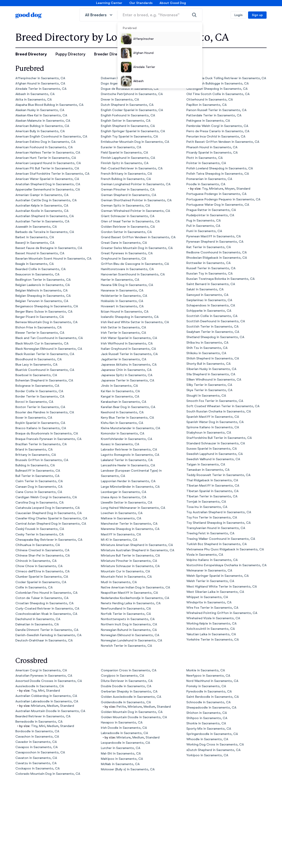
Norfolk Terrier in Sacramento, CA (126, 614)
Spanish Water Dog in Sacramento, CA (215, 422)
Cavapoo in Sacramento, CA (37, 747)
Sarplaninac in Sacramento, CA (209, 300)
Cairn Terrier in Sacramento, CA (39, 481)
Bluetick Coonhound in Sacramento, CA (45, 370)
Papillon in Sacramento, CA (207, 105)
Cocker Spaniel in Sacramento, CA (41, 582)
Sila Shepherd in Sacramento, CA (211, 374)
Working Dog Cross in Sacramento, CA (215, 744)
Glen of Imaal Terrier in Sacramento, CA (130, 221)
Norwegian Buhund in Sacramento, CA (129, 630)
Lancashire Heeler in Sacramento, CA (128, 465)
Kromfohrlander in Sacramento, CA (127, 439)
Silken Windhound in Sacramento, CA (214, 380)
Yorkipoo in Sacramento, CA (207, 755)
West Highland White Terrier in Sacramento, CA (222, 587)
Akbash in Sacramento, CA (35, 94)
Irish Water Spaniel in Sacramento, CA (129, 338)
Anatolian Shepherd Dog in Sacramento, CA (48, 184)
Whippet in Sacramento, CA (207, 597)
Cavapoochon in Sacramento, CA (40, 752)
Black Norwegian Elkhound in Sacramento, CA (49, 349)
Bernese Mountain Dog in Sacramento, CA (46, 322)
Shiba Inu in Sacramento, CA (207, 343)
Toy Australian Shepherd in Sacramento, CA (219, 512)
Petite (121, 707)
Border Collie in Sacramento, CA (39, 391)
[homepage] (29, 15)
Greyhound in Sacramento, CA (123, 259)
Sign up (257, 15)
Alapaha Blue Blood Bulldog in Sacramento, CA (49, 105)
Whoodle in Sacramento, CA (207, 739)
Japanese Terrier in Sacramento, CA (128, 380)
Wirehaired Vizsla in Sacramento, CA (213, 618)
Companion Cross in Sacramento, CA (129, 670)
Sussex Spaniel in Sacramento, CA (212, 449)
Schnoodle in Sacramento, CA (209, 702)
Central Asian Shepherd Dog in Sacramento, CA (51, 524)
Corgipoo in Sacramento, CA (122, 676)
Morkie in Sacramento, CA (206, 670)
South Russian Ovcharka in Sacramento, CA (219, 411)
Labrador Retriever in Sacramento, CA (129, 450)
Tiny (34, 726)
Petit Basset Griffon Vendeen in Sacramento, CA (223, 142)
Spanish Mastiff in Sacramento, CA (213, 417)
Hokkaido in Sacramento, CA (122, 301)
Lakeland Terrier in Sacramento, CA (127, 460)
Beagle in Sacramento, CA (35, 264)
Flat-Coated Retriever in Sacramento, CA (132, 168)
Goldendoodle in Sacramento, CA (126, 702)
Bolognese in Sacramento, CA (37, 386)
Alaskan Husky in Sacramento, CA (40, 110)
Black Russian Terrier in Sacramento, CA (45, 354)
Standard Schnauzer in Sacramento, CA (216, 443)
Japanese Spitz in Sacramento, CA (127, 375)
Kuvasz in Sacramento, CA (120, 444)
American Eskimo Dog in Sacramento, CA (45, 142)
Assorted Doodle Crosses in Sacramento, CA (49, 681)
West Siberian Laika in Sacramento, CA (215, 592)
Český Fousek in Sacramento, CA (40, 529)
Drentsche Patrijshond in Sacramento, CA (132, 94)
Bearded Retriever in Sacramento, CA (43, 716)
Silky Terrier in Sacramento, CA (209, 385)
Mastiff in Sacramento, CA (121, 534)
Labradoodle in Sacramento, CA (124, 733)
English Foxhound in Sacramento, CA (128, 115)
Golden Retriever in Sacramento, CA (128, 227)
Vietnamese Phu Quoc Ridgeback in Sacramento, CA (225, 549)
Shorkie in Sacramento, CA (206, 723)
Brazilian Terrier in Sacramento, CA (41, 444)
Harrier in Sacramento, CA (120, 280)
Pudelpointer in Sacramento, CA (210, 215)
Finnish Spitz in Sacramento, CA (125, 163)
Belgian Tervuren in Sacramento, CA (42, 301)
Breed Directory (31, 54)
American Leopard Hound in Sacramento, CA (48, 163)
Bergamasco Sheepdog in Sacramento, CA (47, 306)
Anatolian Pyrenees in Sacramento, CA (44, 676)
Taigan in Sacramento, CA (206, 464)
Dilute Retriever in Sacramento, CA (127, 681)
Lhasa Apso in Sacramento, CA (124, 497)
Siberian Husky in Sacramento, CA (211, 369)
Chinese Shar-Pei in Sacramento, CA (43, 556)
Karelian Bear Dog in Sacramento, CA (128, 407)
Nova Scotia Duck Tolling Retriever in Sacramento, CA (226, 78)
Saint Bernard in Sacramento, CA (211, 284)
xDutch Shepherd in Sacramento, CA (213, 750)
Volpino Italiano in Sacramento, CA (212, 560)
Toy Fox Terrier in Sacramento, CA (212, 517)
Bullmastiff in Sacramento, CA (38, 471)
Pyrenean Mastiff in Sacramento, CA (214, 236)
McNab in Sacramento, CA (120, 764)
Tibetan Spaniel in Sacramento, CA (212, 491)
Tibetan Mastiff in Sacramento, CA (213, 486)
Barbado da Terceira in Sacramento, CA (45, 232)
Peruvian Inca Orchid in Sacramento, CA (216, 136)
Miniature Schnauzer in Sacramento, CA (130, 566)
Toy (205, 189)
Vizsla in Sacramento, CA (205, 555)
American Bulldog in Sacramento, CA (42, 126)
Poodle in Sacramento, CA (206, 184)
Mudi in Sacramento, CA (119, 582)
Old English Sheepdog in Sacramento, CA (217, 89)
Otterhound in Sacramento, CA (210, 100)
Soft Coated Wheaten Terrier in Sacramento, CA (223, 406)
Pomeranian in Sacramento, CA (209, 179)
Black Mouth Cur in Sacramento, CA (42, 343)
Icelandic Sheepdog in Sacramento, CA (130, 317)
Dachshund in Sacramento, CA (38, 619)
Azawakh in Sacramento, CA (36, 227)
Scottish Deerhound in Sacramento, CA (216, 321)
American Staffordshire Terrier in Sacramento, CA (52, 174)
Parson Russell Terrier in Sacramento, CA (216, 110)
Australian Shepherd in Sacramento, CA (45, 216)
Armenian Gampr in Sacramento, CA (42, 195)
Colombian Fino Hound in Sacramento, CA (46, 593)
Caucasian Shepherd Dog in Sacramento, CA (49, 513)
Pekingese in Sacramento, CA (208, 121)
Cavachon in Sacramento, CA (37, 737)
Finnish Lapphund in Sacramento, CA (128, 158)
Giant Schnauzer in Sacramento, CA (128, 216)
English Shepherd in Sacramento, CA (128, 126)
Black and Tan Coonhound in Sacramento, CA (49, 338)
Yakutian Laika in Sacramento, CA (211, 634)
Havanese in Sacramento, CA (122, 290)
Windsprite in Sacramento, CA (209, 602)
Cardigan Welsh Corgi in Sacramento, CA (46, 497)
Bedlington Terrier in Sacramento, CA (43, 280)
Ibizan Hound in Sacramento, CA (125, 312)
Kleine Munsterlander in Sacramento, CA (131, 428)
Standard (243, 189)
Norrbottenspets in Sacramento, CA (128, 619)
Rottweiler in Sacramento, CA (209, 263)
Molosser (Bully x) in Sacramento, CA (128, 769)
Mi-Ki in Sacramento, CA (119, 540)
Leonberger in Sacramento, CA (124, 492)
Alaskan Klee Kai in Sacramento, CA (41, 115)
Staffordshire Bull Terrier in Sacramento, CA (219, 438)
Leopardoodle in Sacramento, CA (125, 743)
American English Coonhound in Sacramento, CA (51, 136)
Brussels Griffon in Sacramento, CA (42, 460)
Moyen (230, 189)
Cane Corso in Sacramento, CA (39, 492)
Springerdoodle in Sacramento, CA (212, 734)
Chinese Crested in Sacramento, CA (42, 550)
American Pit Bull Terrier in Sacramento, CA (47, 168)
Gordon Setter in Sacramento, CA (126, 232)
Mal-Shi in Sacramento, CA (121, 754)
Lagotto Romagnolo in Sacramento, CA (130, 455)
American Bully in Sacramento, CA (40, 131)
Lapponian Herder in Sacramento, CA (128, 481)
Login (238, 15)
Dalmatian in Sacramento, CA (37, 624)
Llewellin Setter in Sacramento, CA (127, 503)
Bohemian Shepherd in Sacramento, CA (44, 380)
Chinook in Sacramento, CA (36, 561)
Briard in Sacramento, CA (34, 450)
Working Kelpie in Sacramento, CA (211, 624)
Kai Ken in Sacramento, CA (120, 391)
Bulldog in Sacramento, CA (35, 465)
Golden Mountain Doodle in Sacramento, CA (134, 717)
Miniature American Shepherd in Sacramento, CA (137, 545)
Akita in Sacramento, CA (34, 100)
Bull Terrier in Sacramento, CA (37, 476)
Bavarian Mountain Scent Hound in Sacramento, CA (53, 259)
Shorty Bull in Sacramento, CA (209, 364)
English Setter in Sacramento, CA (126, 121)
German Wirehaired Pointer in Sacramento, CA (135, 211)
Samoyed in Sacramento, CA (207, 295)
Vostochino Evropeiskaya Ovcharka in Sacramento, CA (226, 565)
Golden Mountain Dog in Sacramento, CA (132, 712)
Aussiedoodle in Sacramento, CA (40, 686)
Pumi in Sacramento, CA (204, 231)
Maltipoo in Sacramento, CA (122, 759)
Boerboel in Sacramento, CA (36, 375)
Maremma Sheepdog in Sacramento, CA (130, 529)
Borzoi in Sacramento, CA (34, 402)
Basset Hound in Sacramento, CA (40, 253)
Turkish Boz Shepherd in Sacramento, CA (217, 544)
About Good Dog (173, 3)
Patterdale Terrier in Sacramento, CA (214, 115)
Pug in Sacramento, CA (204, 221)
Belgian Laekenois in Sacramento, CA (43, 285)
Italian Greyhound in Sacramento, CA (128, 349)
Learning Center (109, 3)
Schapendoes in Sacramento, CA (211, 305)
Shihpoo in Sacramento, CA (207, 718)
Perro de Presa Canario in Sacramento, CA (218, 131)
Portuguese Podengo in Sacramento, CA (216, 194)
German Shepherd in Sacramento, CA (129, 195)
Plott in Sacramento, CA (205, 158)
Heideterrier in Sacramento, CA (124, 296)
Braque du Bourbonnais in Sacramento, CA (47, 433)
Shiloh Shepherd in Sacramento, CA (213, 358)
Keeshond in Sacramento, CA (122, 412)
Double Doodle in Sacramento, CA (126, 686)
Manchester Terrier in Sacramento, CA (129, 524)
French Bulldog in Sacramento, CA (126, 179)
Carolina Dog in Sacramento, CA (40, 503)
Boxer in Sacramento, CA (34, 418)
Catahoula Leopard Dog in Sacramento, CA (48, 508)
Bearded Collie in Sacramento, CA (41, 269)
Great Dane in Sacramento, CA (124, 243)
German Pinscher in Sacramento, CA (128, 190)
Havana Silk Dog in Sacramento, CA (127, 285)
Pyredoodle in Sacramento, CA (209, 691)
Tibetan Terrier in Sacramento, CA (212, 496)
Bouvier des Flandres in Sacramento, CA (45, 412)
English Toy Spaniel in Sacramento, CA (129, 136)
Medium (53, 706)
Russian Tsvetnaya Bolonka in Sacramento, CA (221, 279)
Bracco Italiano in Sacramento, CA (41, 428)
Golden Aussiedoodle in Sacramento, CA (131, 697)
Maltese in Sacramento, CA (121, 518)
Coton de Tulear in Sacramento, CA (42, 598)
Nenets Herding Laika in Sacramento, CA (131, 603)
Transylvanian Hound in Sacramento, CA (216, 528)
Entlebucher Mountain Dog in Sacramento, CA (135, 142)
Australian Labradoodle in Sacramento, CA (47, 701)
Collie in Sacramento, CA (34, 587)
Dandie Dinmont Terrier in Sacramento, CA (47, 630)
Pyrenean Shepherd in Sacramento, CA (215, 242)
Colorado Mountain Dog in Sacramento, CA (48, 774)
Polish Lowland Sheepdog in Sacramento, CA (220, 168)
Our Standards (141, 3)
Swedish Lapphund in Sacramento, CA (215, 454)
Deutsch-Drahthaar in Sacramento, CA (44, 640)
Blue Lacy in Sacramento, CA (36, 365)
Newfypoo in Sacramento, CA (208, 676)
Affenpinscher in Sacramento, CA (40, 78)
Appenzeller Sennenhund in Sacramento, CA (48, 190)
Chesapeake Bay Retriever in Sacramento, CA (49, 540)
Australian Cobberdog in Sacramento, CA (46, 696)
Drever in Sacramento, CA (120, 100)
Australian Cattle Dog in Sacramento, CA (46, 200)
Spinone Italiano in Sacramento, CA (213, 427)
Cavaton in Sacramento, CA (36, 758)
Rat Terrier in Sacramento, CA (209, 247)
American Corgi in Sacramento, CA (41, 670)
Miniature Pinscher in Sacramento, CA (129, 561)
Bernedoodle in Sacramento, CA (39, 722)
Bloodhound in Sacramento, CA (39, 359)
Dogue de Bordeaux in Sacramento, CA (130, 89)
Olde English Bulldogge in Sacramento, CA (218, 83)
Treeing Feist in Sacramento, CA (210, 533)
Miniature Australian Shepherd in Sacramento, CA (138, 550)
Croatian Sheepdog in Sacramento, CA (45, 603)
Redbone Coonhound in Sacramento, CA (217, 252)
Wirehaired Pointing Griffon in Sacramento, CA (222, 613)
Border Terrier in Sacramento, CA (40, 396)
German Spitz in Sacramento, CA (125, 206)
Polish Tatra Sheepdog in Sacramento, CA (218, 174)
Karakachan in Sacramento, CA (124, 402)
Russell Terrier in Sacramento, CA (211, 268)
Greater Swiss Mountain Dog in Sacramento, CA (137, 248)
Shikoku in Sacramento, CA (206, 353)
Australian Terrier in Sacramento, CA (42, 221)
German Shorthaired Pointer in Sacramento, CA (136, 200)
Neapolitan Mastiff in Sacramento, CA (129, 593)
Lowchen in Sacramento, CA (122, 513)
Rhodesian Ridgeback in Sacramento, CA (217, 258)
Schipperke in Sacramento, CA (209, 311)
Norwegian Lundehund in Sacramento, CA (132, 640)
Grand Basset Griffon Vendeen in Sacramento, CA (138, 237)
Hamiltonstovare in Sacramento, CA (127, 269)
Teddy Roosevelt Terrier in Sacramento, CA (218, 475)
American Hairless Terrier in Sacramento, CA (48, 153)
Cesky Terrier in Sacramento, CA (40, 534)
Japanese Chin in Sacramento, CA (126, 370)
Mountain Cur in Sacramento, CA (125, 571)
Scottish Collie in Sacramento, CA (212, 316)
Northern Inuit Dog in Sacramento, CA (129, 624)
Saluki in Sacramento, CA (205, 289)
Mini (41, 691)
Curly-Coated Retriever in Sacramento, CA (47, 609)
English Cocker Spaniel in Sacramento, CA (132, 110)
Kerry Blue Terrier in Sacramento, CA (127, 418)
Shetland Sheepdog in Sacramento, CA (215, 337)
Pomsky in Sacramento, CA (206, 686)
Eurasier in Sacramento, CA (121, 147)
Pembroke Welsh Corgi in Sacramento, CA (217, 126)
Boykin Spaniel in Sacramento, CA (40, 423)
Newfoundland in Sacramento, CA (126, 609)
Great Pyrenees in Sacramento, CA (127, 253)
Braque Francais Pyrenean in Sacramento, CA (48, 439)
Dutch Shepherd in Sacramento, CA (127, 105)
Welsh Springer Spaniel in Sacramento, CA (218, 576)
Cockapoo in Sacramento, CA (38, 768)
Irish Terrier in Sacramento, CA (123, 333)
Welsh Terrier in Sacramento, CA (210, 581)
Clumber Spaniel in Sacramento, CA (42, 577)
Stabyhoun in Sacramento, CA (209, 433)
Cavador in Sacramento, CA (36, 742)
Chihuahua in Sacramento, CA (38, 545)
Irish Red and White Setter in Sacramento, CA (135, 322)
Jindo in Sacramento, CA (119, 386)
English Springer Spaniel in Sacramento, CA (133, 131)
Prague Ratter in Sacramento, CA (211, 210)
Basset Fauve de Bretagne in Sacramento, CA (49, 248)
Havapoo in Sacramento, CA (122, 722)
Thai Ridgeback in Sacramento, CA (212, 480)
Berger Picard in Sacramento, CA (40, 317)
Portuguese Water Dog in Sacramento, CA (218, 205)
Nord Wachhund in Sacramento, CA (212, 681)
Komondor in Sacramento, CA (123, 433)
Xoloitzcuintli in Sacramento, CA (211, 629)
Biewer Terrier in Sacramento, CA (40, 333)
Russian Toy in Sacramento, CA (210, 274)
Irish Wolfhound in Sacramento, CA (127, 343)
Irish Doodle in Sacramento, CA (124, 728)
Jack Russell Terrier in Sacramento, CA (129, 354)
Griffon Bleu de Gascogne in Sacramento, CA (135, 264)
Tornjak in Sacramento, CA (206, 502)
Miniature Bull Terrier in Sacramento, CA (130, 556)
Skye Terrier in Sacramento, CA (209, 390)
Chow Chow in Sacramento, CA (39, 566)
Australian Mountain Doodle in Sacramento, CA (50, 711)
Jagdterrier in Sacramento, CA (124, 359)
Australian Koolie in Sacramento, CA (42, 211)
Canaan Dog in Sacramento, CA (39, 487)
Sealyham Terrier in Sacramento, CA (213, 332)
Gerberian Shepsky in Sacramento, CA (129, 691)
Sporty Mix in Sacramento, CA (209, 729)
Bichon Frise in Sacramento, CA (39, 327)
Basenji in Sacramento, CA (35, 243)
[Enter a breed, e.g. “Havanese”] (160, 15)
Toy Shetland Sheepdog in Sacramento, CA (219, 523)
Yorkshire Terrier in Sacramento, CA (213, 640)
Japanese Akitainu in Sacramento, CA (129, 365)
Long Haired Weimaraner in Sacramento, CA (133, 508)
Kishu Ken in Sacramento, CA (122, 423)
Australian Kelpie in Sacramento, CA (42, 206)
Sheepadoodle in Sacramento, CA (211, 708)
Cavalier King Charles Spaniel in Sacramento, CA (51, 518)
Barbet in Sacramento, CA (35, 237)
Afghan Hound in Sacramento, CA (40, 83)
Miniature (216, 189)
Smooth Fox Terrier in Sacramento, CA (215, 401)
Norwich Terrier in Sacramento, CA (126, 646)
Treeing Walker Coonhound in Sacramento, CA (221, 539)
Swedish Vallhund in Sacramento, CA (213, 459)
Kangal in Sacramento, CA (120, 396)
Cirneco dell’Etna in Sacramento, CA (43, 571)
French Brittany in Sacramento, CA (126, 174)
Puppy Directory (70, 54)
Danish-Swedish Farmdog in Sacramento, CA (48, 635)
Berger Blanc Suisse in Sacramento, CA (44, 312)
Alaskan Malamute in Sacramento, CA (43, 121)
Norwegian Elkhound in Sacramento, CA (130, 635)
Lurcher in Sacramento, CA (121, 748)
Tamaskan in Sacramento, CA (208, 470)
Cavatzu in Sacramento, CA (36, 763)
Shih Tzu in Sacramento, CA (207, 348)
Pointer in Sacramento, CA (206, 163)
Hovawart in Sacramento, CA (122, 306)
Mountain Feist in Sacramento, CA (126, 577)
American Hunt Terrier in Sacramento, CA (46, 158)
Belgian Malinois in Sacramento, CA (42, 290)
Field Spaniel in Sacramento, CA (124, 153)
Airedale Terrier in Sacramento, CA (41, 89)
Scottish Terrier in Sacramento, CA (212, 327)
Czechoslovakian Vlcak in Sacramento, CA (46, 614)
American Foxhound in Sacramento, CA (44, 147)
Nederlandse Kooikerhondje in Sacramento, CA (135, 598)
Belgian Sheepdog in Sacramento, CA (43, 296)
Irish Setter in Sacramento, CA (123, 327)
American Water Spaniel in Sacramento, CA (47, 179)
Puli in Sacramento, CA (203, 226)
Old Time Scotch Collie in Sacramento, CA (218, 94)
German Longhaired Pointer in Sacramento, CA (136, 184)
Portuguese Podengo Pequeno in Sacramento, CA (223, 199)
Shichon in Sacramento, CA (207, 713)
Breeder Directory (110, 54)
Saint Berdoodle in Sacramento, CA (213, 697)
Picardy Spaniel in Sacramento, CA (212, 153)
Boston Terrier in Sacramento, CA (40, 407)
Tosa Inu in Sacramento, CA (207, 507)
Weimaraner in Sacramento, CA (209, 570)
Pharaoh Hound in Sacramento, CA (212, 147)
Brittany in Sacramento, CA (36, 455)
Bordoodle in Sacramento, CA (37, 731)
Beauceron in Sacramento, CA (37, 274)
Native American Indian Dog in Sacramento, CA (135, 587)
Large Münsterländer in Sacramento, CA (130, 487)
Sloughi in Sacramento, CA (206, 396)
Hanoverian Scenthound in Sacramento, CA (133, 274)
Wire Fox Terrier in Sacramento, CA (212, 608)
